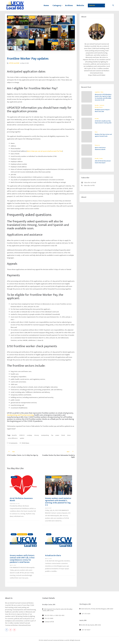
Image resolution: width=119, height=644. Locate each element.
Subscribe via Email (89, 183)
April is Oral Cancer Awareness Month (100, 149)
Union (69, 435)
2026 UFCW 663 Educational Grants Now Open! (103, 162)
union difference (13, 438)
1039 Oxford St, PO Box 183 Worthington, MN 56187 (96, 609)
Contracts (102, 105)
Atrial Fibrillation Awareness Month (21, 499)
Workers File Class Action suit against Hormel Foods (103, 135)
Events (14, 534)
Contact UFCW (48, 622)
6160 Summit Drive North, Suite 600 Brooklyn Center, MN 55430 (57, 610)
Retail (63, 435)
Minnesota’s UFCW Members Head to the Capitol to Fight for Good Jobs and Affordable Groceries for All (103, 97)
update (22, 438)
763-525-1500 (48, 615)
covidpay (29, 435)
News (49, 477)
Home (46, 5)
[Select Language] (96, 5)
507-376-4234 (85, 614)
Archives (69, 5)
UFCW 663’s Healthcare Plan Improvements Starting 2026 (103, 122)
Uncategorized (57, 477)
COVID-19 (22, 435)
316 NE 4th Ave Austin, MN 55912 (91, 625)
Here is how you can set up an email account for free (45, 151)
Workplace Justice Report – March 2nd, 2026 (103, 111)
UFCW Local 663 (14, 63)
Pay (52, 435)
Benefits (14, 435)
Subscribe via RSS (88, 185)
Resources (97, 145)
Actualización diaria (53, 555)
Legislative (97, 92)
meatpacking (45, 435)
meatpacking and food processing (20, 415)
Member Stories (22, 534)
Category (57, 5)
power (57, 435)
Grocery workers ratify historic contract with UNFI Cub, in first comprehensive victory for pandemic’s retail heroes (22, 559)
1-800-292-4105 (60, 616)
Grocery (37, 435)
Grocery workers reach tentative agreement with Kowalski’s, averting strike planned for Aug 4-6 (58, 502)
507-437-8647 (85, 630)
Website (80, 5)
